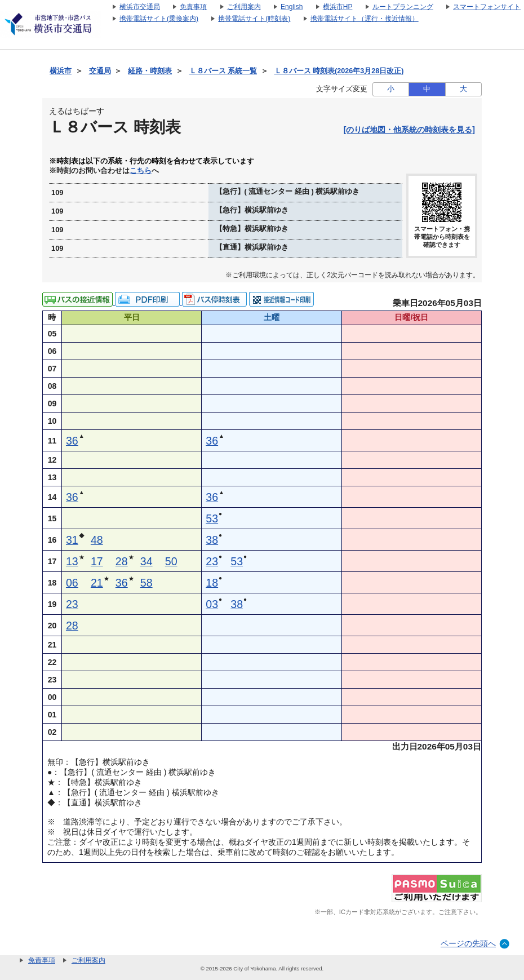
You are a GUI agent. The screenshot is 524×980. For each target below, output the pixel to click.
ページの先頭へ (468, 943)
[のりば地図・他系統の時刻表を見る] (409, 130)
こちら (141, 171)
